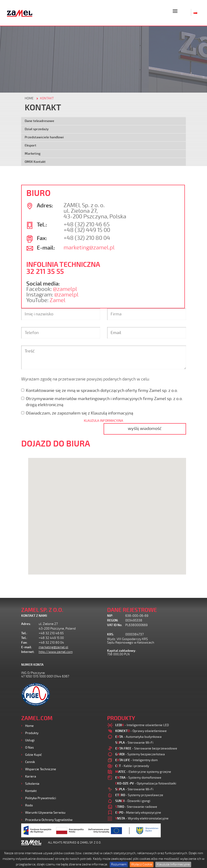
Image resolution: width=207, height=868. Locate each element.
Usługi (30, 740)
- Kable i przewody (132, 766)
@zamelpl (65, 289)
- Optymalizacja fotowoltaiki (146, 783)
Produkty (32, 733)
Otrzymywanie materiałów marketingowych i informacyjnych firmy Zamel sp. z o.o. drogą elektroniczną (102, 402)
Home (29, 726)
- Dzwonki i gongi (133, 801)
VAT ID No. (115, 625)
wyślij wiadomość (145, 429)
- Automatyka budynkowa (138, 737)
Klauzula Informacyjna (173, 864)
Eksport (31, 145)
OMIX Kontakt (35, 162)
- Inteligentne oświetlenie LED (142, 725)
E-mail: (27, 647)
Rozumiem (119, 864)
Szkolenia (32, 784)
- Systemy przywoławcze (139, 795)
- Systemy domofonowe (138, 778)
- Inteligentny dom (136, 760)
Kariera (31, 776)
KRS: (111, 634)
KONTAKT (47, 98)
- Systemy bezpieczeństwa (140, 754)
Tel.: (24, 633)
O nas (29, 748)
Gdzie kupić (34, 755)
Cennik (30, 762)
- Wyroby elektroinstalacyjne (142, 818)
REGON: (113, 620)
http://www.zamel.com (56, 652)
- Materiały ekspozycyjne (138, 813)
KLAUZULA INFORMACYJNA (103, 421)
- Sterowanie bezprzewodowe (146, 748)
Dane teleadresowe (39, 121)
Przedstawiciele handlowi (44, 137)
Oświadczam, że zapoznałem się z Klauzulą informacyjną (77, 413)
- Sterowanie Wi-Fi (134, 743)
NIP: (110, 616)
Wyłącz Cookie (142, 864)
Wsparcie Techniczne (41, 769)
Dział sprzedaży (37, 129)
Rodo (29, 805)
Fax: (24, 643)
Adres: (26, 624)
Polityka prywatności (41, 798)
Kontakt (31, 791)
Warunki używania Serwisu (45, 813)
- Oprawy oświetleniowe (141, 731)
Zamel (58, 300)
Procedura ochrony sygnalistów (49, 820)
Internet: (28, 652)
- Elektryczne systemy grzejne (143, 772)
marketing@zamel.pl (89, 248)
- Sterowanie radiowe (136, 807)
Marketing (33, 154)
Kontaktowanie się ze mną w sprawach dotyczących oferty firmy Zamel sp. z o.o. (100, 390)
